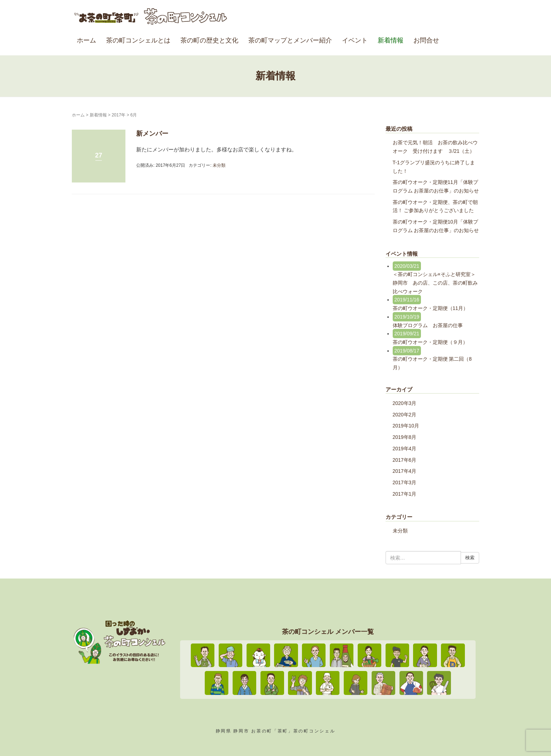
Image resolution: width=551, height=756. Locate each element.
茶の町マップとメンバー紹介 (290, 40)
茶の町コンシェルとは (138, 40)
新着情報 (391, 40)
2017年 (118, 115)
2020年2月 (405, 415)
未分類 (219, 165)
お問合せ (426, 40)
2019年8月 (405, 437)
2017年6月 (405, 460)
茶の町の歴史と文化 (209, 40)
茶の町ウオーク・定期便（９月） (430, 342)
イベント (355, 40)
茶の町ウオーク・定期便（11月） (431, 308)
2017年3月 (405, 482)
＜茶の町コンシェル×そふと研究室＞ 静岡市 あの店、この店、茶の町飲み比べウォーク (437, 283)
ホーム (86, 40)
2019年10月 (406, 426)
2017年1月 (405, 494)
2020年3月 (405, 403)
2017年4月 (405, 471)
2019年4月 (405, 449)
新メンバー (152, 134)
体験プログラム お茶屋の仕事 (428, 325)
